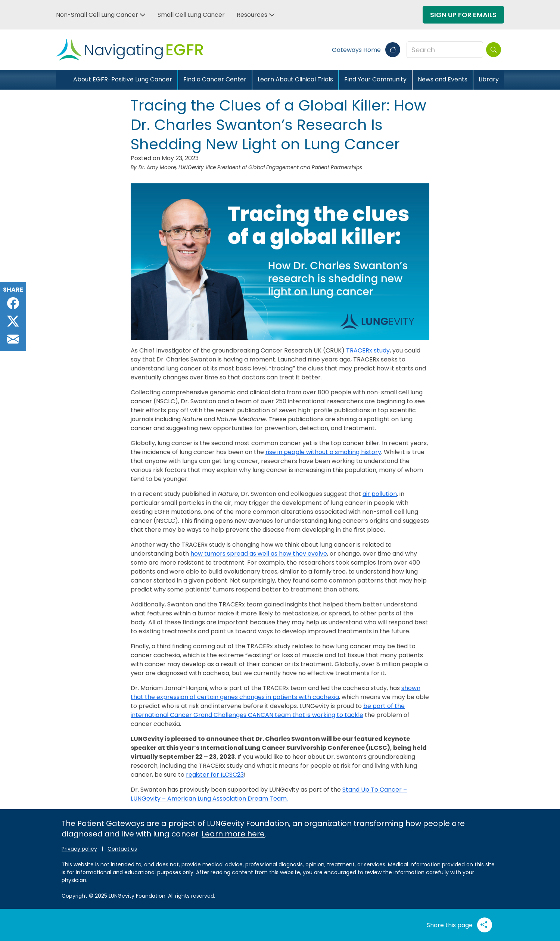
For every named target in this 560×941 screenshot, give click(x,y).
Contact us (122, 849)
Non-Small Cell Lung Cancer (97, 15)
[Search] (494, 50)
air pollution (380, 494)
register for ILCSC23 (215, 775)
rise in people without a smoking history (323, 452)
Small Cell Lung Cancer (191, 15)
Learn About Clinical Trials (295, 79)
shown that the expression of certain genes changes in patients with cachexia (276, 692)
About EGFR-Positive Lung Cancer (123, 79)
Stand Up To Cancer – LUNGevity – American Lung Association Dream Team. (269, 794)
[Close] (62, 80)
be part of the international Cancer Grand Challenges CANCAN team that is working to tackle (268, 710)
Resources (252, 15)
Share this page (459, 925)
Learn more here (233, 834)
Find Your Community (375, 79)
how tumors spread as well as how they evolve (259, 554)
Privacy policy (79, 849)
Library (489, 79)
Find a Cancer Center (215, 79)
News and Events (443, 79)
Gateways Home (366, 50)
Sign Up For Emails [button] (463, 15)
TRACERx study (368, 350)
